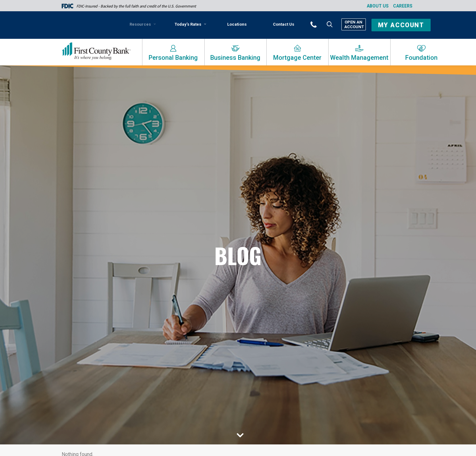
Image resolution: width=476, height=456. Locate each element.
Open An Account (354, 24)
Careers (403, 6)
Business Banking (235, 58)
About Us (378, 6)
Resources (143, 24)
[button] (322, 24)
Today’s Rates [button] (190, 24)
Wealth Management (359, 58)
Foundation (421, 58)
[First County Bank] (96, 51)
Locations (237, 24)
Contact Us (284, 24)
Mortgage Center (297, 58)
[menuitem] (144, 27)
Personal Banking (173, 58)
